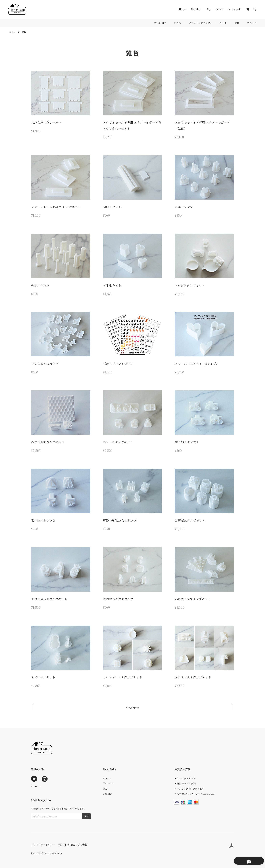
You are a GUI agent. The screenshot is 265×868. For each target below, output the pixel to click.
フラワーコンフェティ (200, 23)
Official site (235, 9)
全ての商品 (160, 23)
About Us (196, 9)
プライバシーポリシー (43, 844)
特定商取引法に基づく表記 (73, 844)
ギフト (223, 23)
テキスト (252, 23)
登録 (86, 816)
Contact (219, 9)
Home (183, 9)
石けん (177, 23)
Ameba (35, 786)
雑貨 (237, 23)
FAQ (208, 9)
